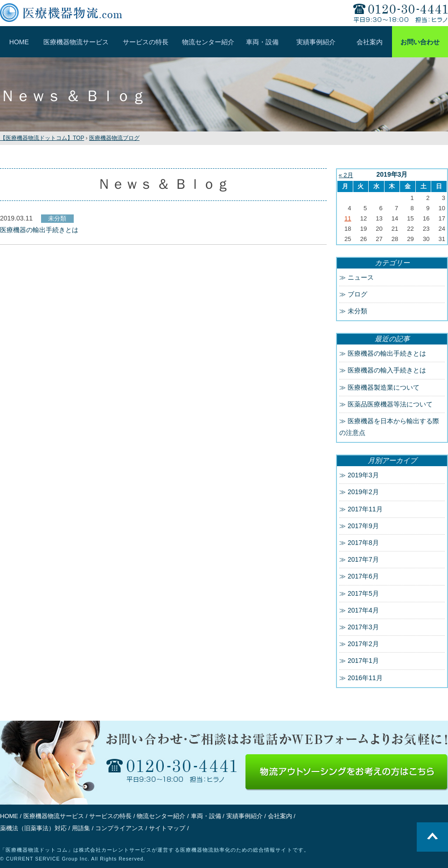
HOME (19, 42)
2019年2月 (363, 492)
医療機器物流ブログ (114, 138)
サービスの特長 (146, 42)
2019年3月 (363, 475)
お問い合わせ (420, 42)
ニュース (361, 277)
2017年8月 (363, 543)
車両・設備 (262, 42)
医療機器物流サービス (76, 42)
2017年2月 (363, 644)
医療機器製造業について (384, 387)
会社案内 (370, 42)
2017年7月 (363, 559)
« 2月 (346, 175)
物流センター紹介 (208, 42)
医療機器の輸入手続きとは (387, 370)
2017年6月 (363, 576)
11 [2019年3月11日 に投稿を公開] (348, 218)
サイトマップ (167, 828)
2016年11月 (365, 678)
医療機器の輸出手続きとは (387, 353)
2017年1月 (363, 661)
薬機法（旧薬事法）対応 (33, 828)
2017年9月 (363, 526)
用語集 (81, 828)
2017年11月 (365, 509)
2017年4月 (363, 610)
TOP (42, 138)
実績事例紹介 (316, 42)
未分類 (357, 311)
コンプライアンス (119, 828)
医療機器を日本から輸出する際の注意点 (389, 427)
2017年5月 (363, 593)
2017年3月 (363, 627)
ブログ (357, 294)
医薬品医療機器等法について (390, 404)
